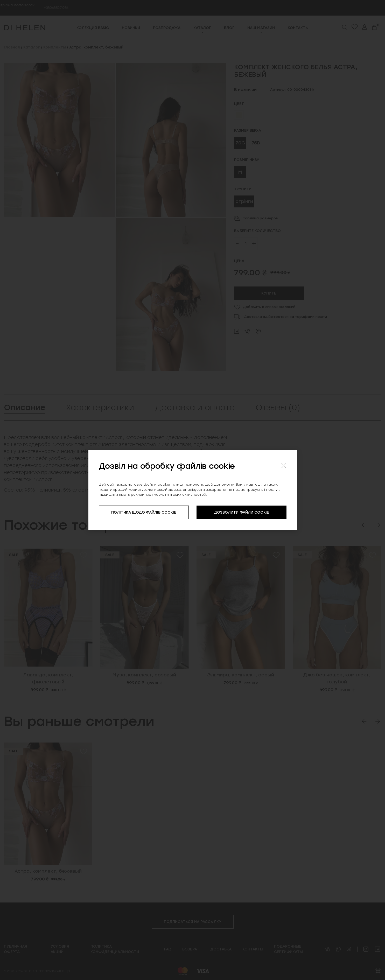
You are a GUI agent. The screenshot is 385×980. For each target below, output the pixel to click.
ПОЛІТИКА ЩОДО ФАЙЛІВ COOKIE (144, 512)
